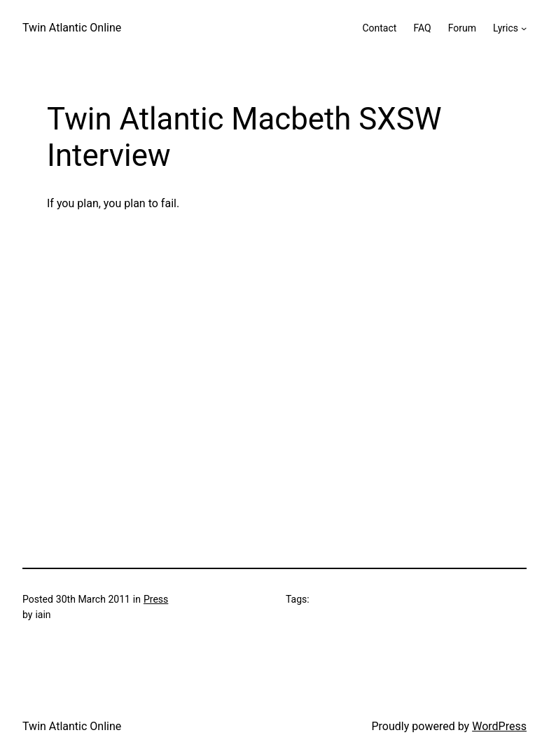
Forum (462, 28)
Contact (379, 28)
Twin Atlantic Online (72, 28)
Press (156, 599)
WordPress (499, 726)
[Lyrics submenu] (524, 28)
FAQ (422, 28)
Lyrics (506, 28)
